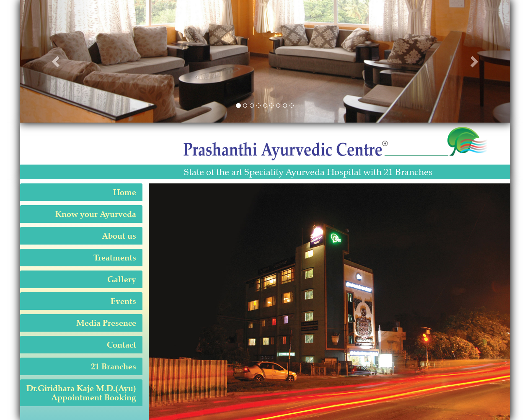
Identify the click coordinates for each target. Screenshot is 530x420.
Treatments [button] (115, 258)
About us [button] (119, 236)
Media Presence (106, 323)
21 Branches (114, 366)
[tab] (81, 192)
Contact (122, 345)
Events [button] (123, 301)
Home (125, 192)
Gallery (122, 279)
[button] (57, 61)
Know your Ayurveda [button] (96, 214)
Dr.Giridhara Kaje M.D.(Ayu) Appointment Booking (81, 393)
